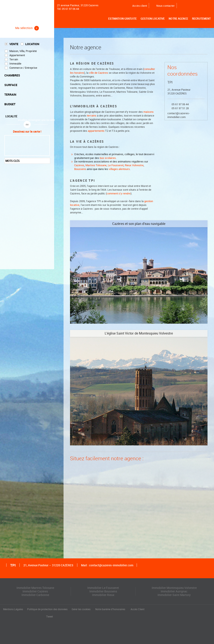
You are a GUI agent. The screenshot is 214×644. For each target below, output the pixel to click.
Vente (14, 44)
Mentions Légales (13, 609)
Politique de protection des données (47, 609)
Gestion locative (153, 19)
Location (32, 44)
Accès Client (138, 609)
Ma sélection (27, 28)
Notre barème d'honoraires (111, 609)
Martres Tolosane (96, 165)
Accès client (137, 6)
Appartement (17, 55)
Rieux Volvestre (134, 165)
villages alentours (119, 169)
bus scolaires (108, 158)
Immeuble (15, 64)
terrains (92, 116)
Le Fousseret (116, 165)
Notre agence (179, 19)
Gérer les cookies (81, 609)
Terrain (14, 59)
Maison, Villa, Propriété (23, 51)
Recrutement (202, 19)
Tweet (50, 617)
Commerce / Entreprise (23, 68)
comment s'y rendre (119, 193)
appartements (96, 131)
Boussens (80, 169)
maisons (148, 112)
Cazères (79, 165)
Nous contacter (163, 6)
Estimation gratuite (123, 19)
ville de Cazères (99, 73)
